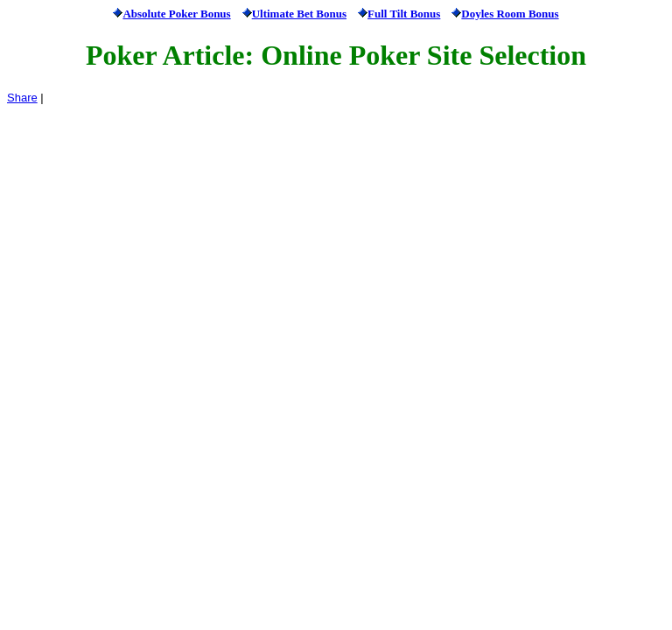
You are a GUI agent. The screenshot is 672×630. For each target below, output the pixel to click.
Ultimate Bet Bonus (299, 14)
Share (22, 98)
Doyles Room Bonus (510, 14)
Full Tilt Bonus (404, 14)
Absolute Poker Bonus (176, 14)
